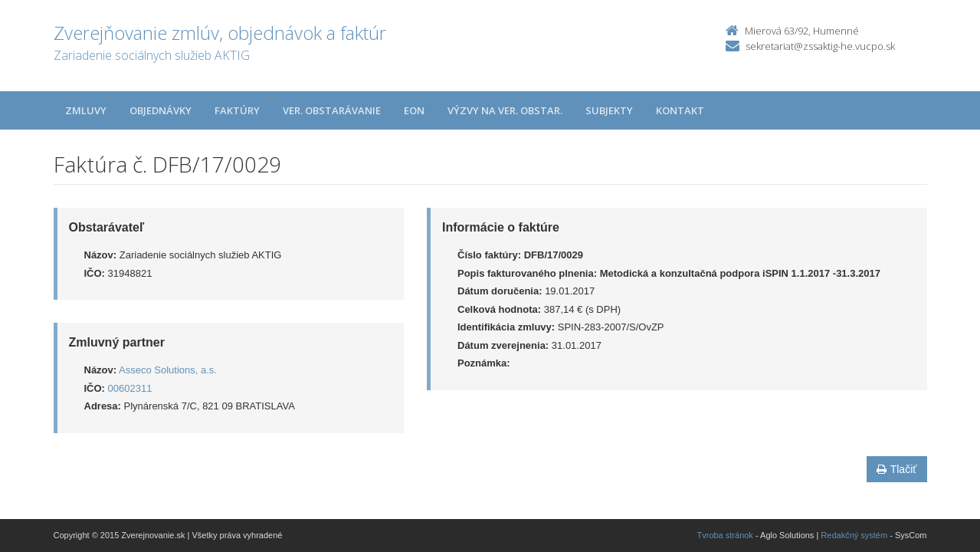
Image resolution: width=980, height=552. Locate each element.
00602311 (130, 388)
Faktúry (237, 110)
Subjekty (609, 110)
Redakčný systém (854, 535)
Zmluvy (86, 110)
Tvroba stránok (725, 535)
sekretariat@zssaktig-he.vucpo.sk (820, 46)
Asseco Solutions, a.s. (168, 370)
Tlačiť (897, 469)
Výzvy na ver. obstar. (505, 110)
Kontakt (680, 110)
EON (414, 110)
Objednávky (161, 110)
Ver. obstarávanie (332, 110)
